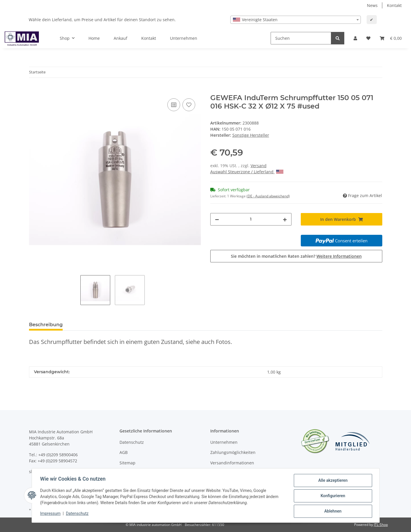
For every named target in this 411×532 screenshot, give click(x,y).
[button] (355, 38)
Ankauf (121, 38)
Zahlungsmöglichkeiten (233, 452)
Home (94, 38)
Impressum (51, 514)
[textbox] (296, 20)
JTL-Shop (381, 525)
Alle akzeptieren (332, 481)
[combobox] (296, 20)
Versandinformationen (232, 463)
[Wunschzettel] (368, 38)
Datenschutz (132, 442)
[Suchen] (301, 38)
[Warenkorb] (391, 38)
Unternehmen (184, 38)
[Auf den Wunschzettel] (189, 105)
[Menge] (251, 219)
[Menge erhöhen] (285, 219)
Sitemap (127, 463)
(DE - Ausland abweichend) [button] (268, 196)
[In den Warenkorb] (34, 91)
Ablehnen (332, 511)
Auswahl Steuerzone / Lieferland (247, 172)
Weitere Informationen (339, 256)
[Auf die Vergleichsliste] (174, 105)
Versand (259, 166)
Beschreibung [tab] (46, 325)
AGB (124, 452)
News (372, 5)
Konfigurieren (332, 496)
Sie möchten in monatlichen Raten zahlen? (296, 256)
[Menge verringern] (217, 219)
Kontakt (394, 5)
